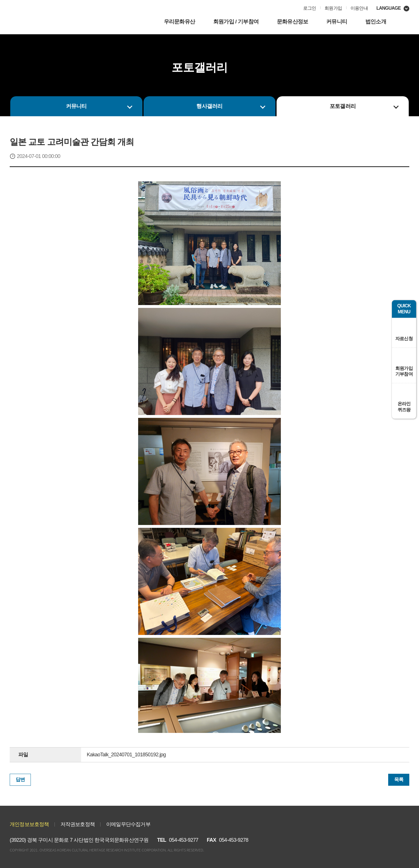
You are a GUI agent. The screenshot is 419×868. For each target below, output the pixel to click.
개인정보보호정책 (29, 824)
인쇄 (241, 70)
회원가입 (333, 8)
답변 (20, 780)
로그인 (310, 8)
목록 (399, 780)
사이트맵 (403, 22)
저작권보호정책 (78, 824)
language (389, 8)
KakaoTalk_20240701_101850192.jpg (126, 755)
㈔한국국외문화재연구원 (55, 19)
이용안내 (359, 8)
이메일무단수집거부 (128, 824)
